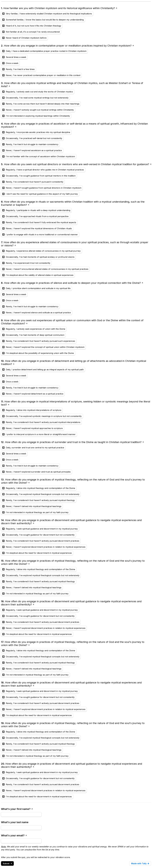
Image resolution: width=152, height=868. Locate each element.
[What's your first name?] (21, 814)
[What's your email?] (21, 841)
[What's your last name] (21, 828)
